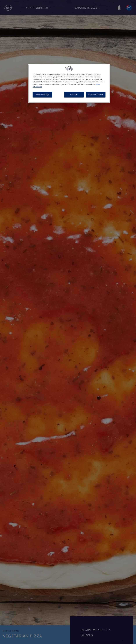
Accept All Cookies (96, 95)
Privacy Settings (42, 95)
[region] (69, 84)
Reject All (74, 95)
